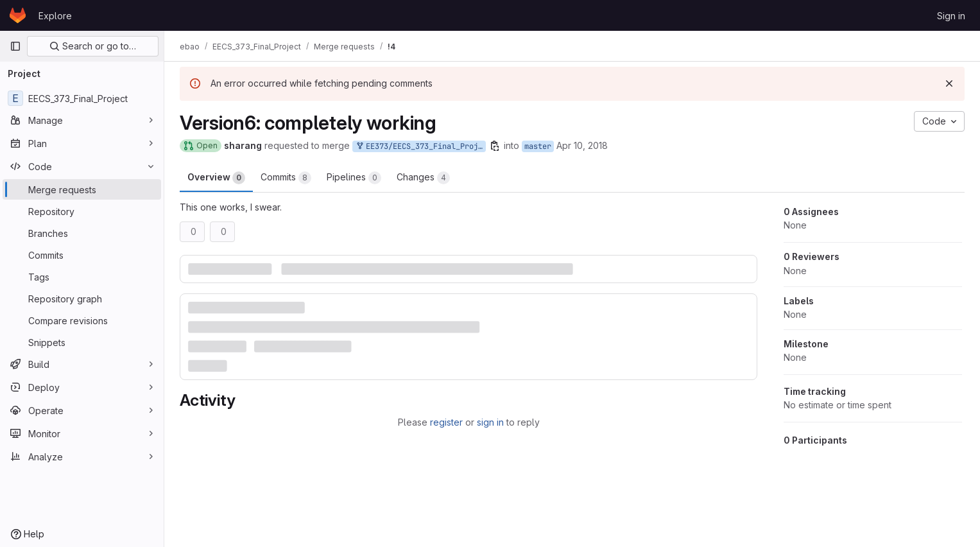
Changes (423, 178)
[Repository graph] (82, 299)
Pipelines (354, 178)
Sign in (951, 16)
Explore (55, 16)
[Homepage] (18, 15)
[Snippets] (82, 342)
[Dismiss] (949, 83)
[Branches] (82, 233)
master (538, 146)
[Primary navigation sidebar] (15, 46)
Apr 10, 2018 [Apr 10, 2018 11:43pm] (582, 145)
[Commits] (82, 255)
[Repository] (82, 211)
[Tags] (82, 277)
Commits (286, 178)
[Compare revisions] (82, 320)
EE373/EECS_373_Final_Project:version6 (420, 147)
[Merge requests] (82, 189)
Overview (216, 178)
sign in (490, 422)
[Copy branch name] (495, 146)
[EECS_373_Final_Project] (82, 98)
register (446, 422)
